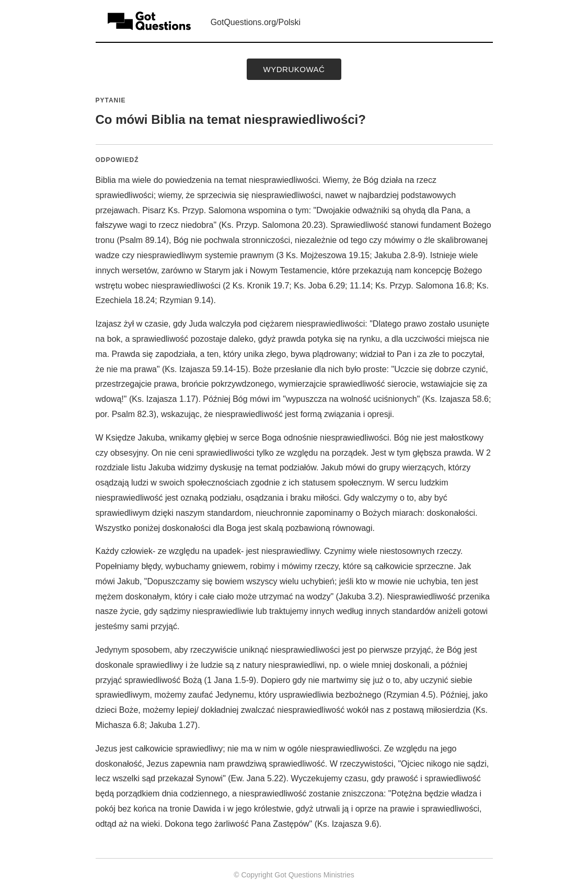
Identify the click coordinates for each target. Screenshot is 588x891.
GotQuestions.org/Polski (256, 22)
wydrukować (294, 69)
